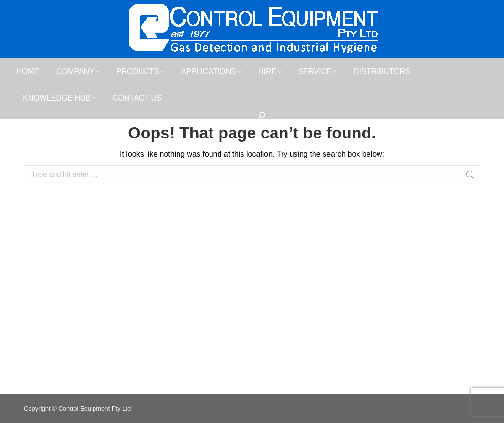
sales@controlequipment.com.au (419, 9)
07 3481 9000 (52, 9)
